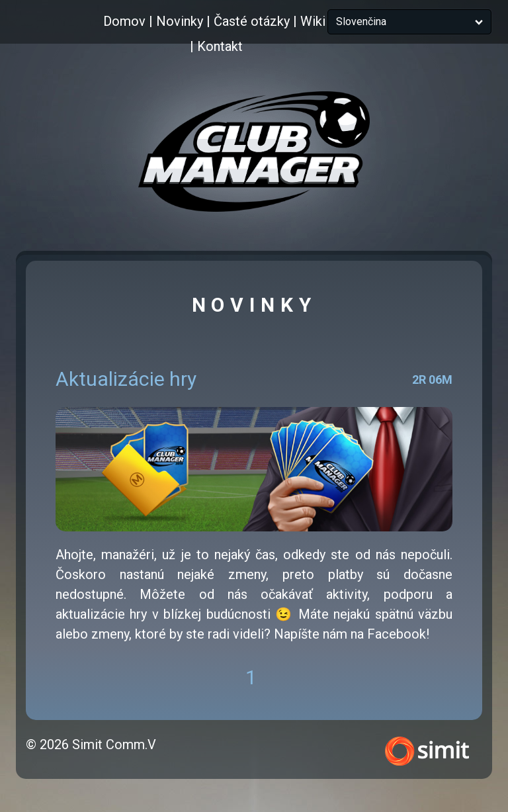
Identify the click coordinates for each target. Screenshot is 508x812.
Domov (124, 21)
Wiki (313, 21)
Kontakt (220, 46)
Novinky (180, 21)
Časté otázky (252, 21)
